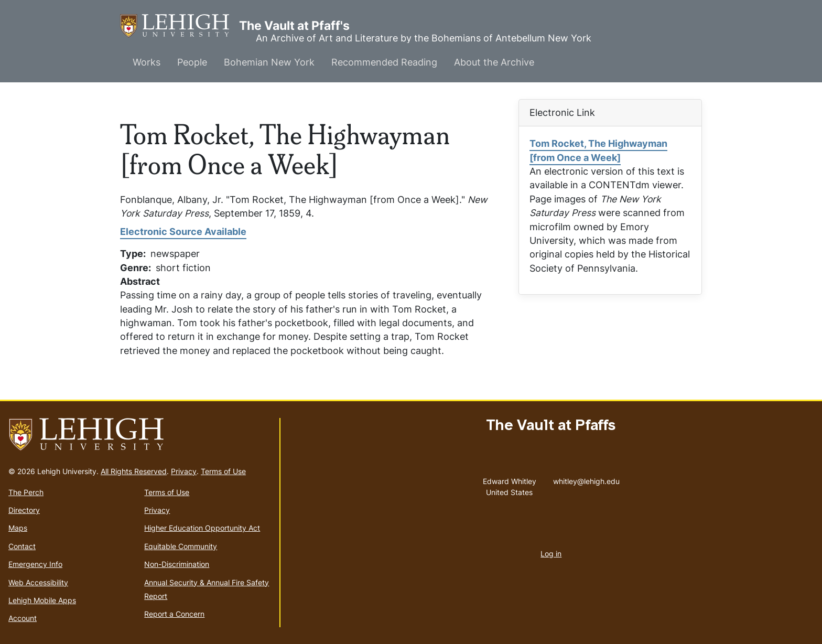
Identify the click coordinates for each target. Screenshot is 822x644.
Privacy (184, 471)
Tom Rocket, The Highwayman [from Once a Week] (598, 150)
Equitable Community (181, 546)
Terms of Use (223, 471)
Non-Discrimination (177, 564)
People (192, 62)
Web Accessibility (38, 582)
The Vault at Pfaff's (180, 26)
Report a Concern (174, 614)
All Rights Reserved (134, 471)
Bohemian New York (269, 62)
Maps (18, 528)
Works (147, 62)
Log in (551, 554)
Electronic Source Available (183, 232)
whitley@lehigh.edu (586, 479)
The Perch (26, 492)
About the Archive (494, 62)
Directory (24, 510)
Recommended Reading (384, 62)
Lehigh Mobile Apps (42, 600)
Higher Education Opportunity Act (202, 528)
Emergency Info (35, 564)
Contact (22, 546)
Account (23, 618)
